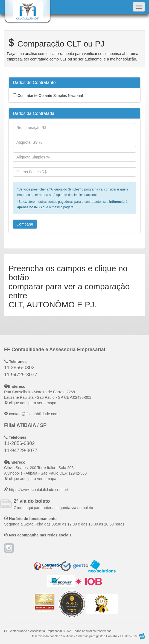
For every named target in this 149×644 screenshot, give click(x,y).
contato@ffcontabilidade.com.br (36, 414)
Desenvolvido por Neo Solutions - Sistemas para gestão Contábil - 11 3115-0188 (88, 636)
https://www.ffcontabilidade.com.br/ (39, 490)
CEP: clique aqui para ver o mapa (48, 397)
